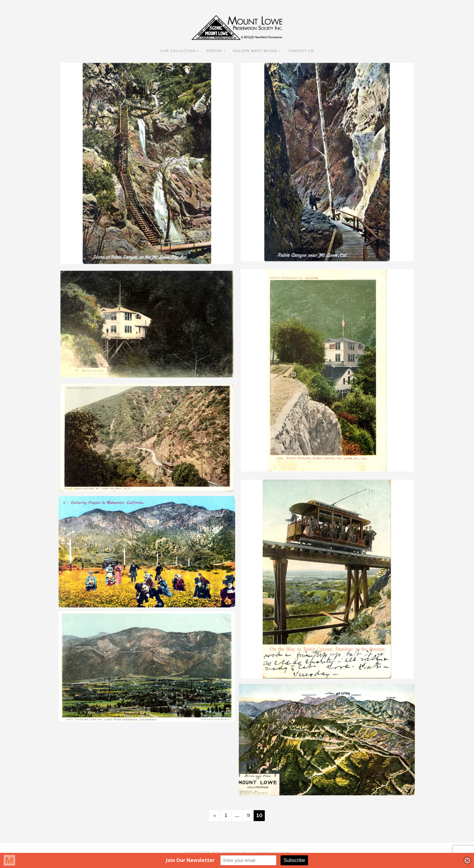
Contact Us (301, 51)
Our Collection (178, 51)
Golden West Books (255, 51)
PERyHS (214, 51)
